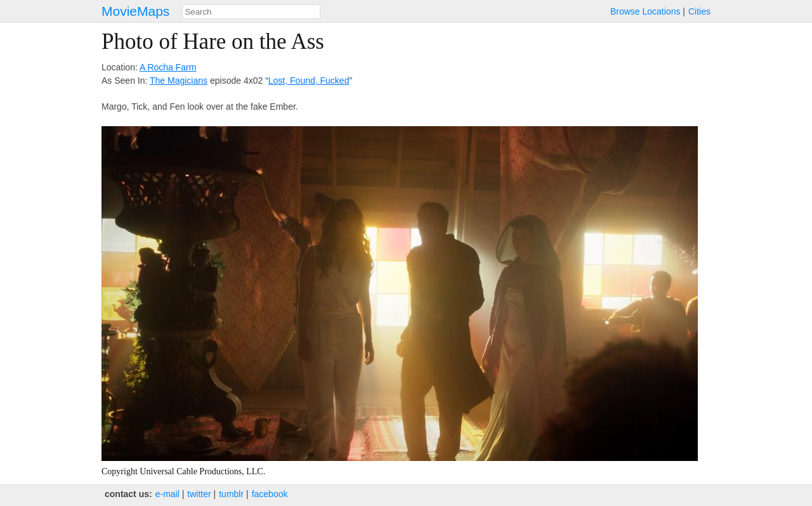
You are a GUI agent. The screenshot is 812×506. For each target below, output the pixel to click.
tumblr (231, 494)
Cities (699, 11)
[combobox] (251, 12)
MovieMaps (135, 11)
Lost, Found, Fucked (309, 81)
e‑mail (167, 494)
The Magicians (179, 81)
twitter (199, 494)
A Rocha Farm (168, 67)
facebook (270, 494)
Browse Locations (645, 11)
